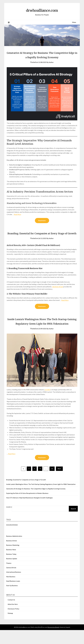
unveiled (48, 403)
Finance (9, 577)
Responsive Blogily (53, 641)
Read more (42, 225)
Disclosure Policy (13, 623)
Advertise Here (13, 618)
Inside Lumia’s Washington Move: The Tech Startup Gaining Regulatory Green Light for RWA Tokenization (42, 333)
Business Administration (14, 550)
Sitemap (10, 627)
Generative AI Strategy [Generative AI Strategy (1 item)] (12, 539)
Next (59, 483)
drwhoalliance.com (42, 10)
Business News (11, 564)
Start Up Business (12, 599)
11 (52, 483)
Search (9, 521)
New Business (11, 591)
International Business (14, 586)
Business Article (11, 555)
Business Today (11, 568)
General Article (11, 582)
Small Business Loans (13, 595)
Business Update (12, 573)
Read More (18, 219)
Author (52, 67)
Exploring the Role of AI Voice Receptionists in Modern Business (27, 507)
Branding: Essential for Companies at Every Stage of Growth (26, 494)
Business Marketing (13, 559)
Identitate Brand (58, 296)
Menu (74, 22)
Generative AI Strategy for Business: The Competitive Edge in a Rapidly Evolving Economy (42, 57)
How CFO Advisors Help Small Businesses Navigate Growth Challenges (29, 512)
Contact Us (11, 614)
